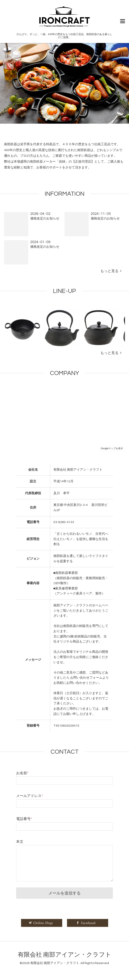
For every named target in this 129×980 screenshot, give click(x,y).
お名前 (22, 773)
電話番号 (24, 819)
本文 (20, 842)
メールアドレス (30, 796)
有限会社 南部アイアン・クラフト (64, 955)
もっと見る (111, 271)
